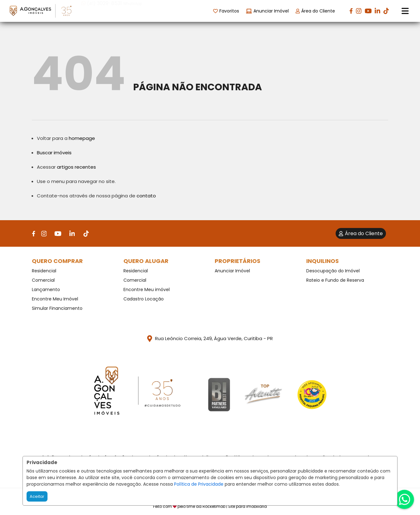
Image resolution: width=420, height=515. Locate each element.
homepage (82, 138)
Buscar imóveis (54, 153)
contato (146, 196)
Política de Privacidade (199, 484)
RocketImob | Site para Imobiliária (235, 506)
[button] (121, 10)
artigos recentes (76, 167)
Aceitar (37, 496)
